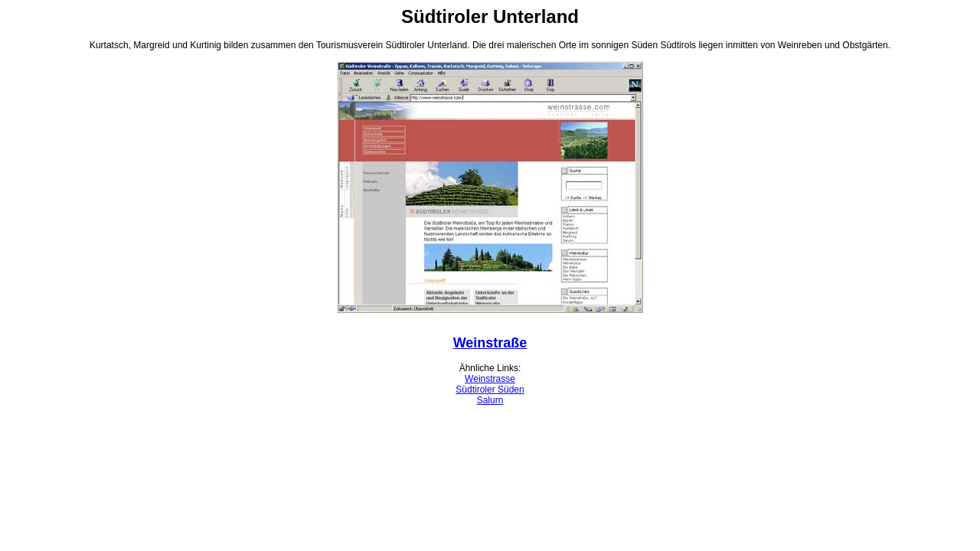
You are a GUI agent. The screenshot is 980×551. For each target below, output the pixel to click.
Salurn (490, 400)
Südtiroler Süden (490, 390)
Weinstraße (490, 343)
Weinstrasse (490, 379)
